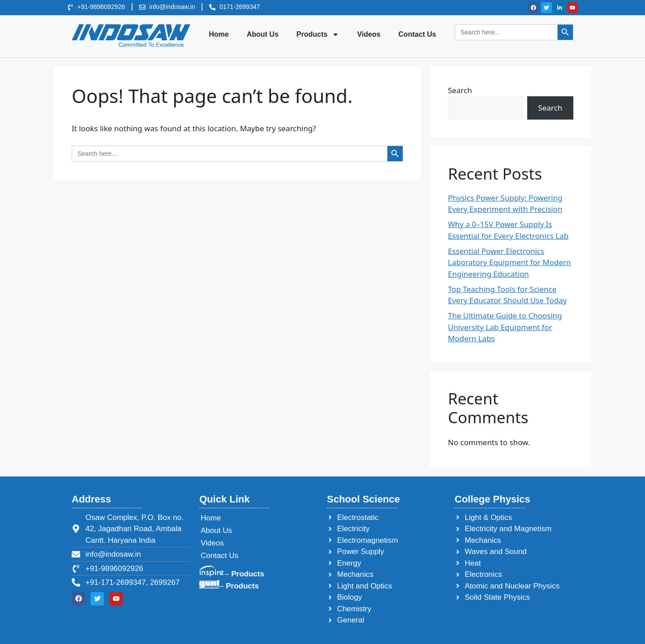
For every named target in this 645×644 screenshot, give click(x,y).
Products (318, 34)
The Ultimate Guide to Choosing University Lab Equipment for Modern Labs (505, 327)
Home (219, 34)
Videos (369, 34)
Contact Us (417, 34)
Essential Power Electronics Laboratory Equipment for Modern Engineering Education (510, 262)
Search (460, 90)
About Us (263, 34)
